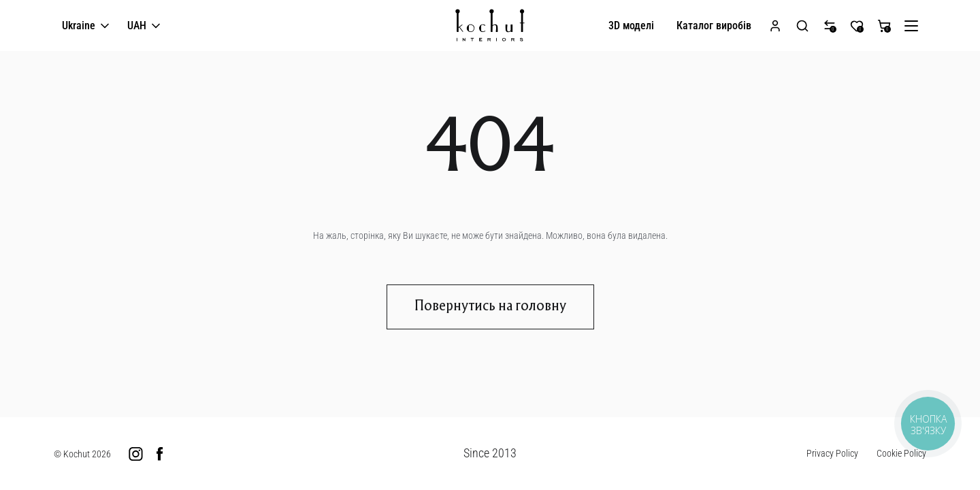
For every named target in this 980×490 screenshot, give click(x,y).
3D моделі (631, 26)
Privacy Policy (832, 453)
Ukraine (87, 26)
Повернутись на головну (490, 307)
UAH (145, 26)
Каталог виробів (714, 26)
